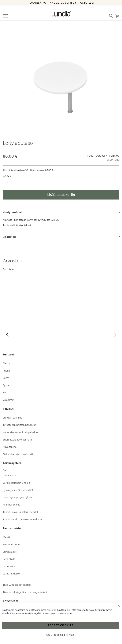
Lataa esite (9, 566)
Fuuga (6, 371)
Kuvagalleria (10, 447)
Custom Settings (61, 635)
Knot (6, 392)
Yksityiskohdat (12, 212)
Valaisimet (9, 400)
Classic (7, 363)
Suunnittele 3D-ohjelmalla (17, 440)
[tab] (61, 212)
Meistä (7, 537)
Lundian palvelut (12, 418)
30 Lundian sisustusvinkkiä (18, 454)
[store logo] (61, 14)
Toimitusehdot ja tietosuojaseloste (22, 519)
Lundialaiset (10, 552)
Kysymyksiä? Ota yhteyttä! (18, 490)
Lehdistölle (9, 559)
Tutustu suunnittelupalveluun (20, 425)
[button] (7, 335)
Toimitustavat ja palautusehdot (20, 512)
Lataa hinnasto (11, 574)
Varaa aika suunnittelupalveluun (21, 432)
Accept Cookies (61, 625)
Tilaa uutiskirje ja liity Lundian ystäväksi (25, 592)
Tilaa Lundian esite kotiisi (17, 585)
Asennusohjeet (11, 505)
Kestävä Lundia (11, 544)
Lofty (6, 378)
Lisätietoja (10, 237)
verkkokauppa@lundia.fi (17, 483)
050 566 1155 (10, 475)
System (7, 385)
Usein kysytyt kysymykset (17, 497)
